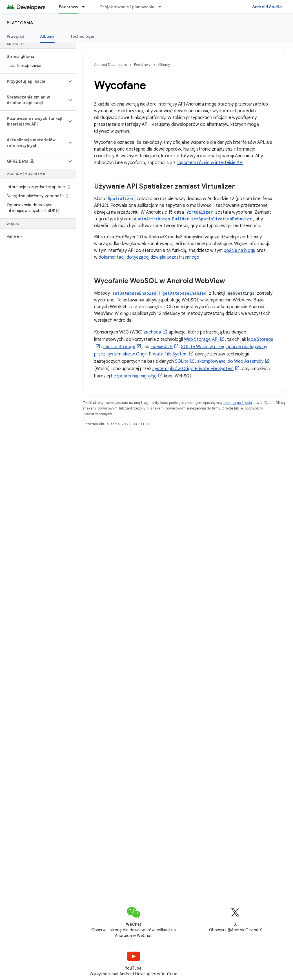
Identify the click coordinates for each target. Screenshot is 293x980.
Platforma (20, 23)
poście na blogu (239, 250)
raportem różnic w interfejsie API (210, 163)
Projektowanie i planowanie (127, 7)
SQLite (182, 361)
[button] (33, 81)
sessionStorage (119, 347)
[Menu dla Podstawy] (86, 7)
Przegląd (15, 36)
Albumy (164, 65)
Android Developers (110, 65)
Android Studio (267, 7)
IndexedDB (162, 347)
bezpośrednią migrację (134, 376)
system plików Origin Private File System (193, 369)
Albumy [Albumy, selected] (47, 36)
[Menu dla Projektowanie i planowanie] (162, 7)
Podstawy (142, 65)
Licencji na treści (238, 403)
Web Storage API (201, 339)
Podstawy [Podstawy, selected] (69, 7)
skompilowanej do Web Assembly (230, 361)
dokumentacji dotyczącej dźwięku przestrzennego (149, 257)
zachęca (152, 332)
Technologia (82, 36)
